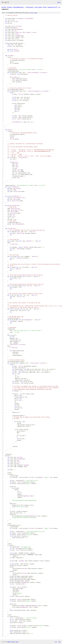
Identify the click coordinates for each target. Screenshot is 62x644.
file (32, 13)
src (59, 7)
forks (45, 7)
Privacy (13, 642)
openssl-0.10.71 (52, 7)
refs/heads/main (18, 7)
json (59, 642)
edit (36, 13)
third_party (30, 7)
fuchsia (4, 7)
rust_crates (38, 7)
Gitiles (9, 642)
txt (56, 642)
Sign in (59, 2)
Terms (17, 642)
